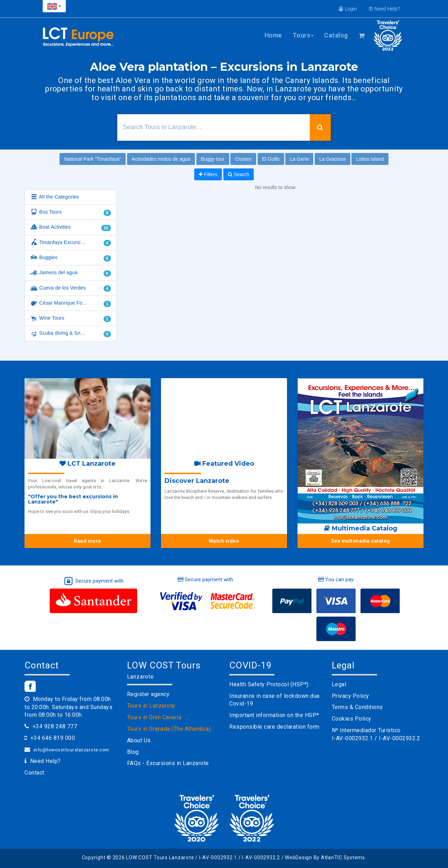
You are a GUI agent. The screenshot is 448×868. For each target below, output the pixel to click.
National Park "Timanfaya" (93, 159)
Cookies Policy (352, 719)
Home (273, 35)
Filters (208, 174)
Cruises (243, 159)
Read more (87, 541)
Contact (34, 773)
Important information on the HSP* (274, 715)
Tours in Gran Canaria (154, 717)
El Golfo (271, 159)
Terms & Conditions (357, 707)
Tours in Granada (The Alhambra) (169, 729)
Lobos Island (370, 159)
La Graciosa (332, 159)
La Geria (299, 159)
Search (239, 174)
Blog (133, 752)
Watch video (224, 541)
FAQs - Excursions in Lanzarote (168, 763)
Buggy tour (213, 159)
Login (348, 9)
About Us (139, 740)
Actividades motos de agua (161, 159)
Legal (339, 684)
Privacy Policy (351, 696)
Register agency (148, 694)
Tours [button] (303, 35)
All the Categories (54, 197)
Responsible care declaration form (274, 727)
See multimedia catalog (361, 541)
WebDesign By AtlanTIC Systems (325, 857)
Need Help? (384, 9)
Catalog (336, 35)
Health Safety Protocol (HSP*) (269, 684)
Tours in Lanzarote (151, 706)
